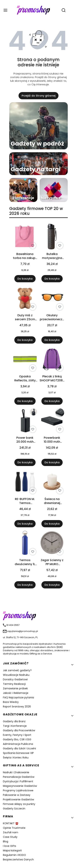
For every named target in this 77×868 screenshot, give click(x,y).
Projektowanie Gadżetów (18, 799)
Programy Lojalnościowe (18, 790)
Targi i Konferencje (15, 726)
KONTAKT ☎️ (11, 823)
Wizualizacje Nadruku (16, 675)
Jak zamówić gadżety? (17, 670)
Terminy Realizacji (14, 684)
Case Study (10, 837)
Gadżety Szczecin (14, 809)
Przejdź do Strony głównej (38, 96)
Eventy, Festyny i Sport (17, 735)
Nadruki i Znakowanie (16, 772)
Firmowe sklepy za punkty (19, 804)
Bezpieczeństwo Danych (18, 860)
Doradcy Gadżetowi (15, 679)
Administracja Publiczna (18, 744)
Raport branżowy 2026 (17, 707)
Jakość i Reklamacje (16, 693)
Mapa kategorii (12, 850)
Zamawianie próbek (15, 688)
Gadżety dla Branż (14, 721)
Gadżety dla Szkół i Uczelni (19, 748)
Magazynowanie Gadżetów (20, 786)
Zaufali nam (11, 832)
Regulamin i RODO (14, 855)
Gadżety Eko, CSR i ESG (17, 739)
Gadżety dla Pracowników (19, 730)
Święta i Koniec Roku (16, 758)
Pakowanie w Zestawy (17, 795)
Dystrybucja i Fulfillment (18, 781)
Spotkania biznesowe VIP (18, 753)
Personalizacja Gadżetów (19, 777)
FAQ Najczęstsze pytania (18, 697)
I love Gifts (10, 846)
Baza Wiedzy (11, 702)
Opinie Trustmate (14, 828)
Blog (6, 841)
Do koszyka (25, 279)
